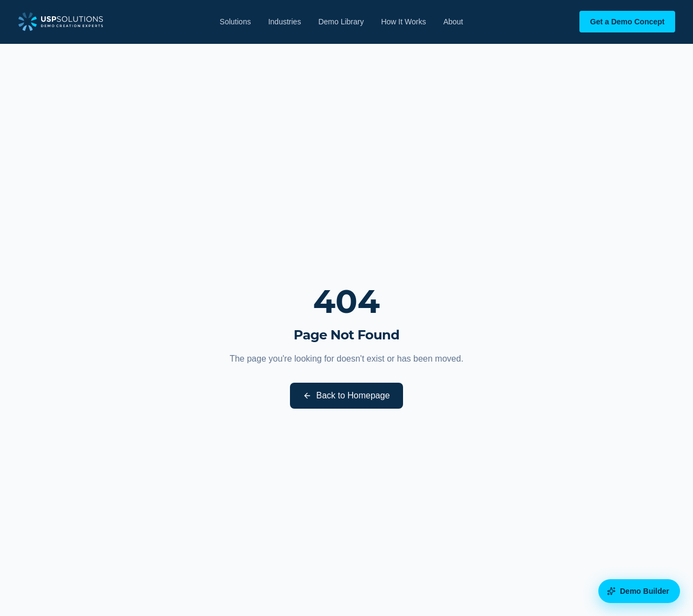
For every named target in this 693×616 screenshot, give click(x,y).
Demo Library (341, 22)
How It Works (403, 22)
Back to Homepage (346, 395)
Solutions (235, 22)
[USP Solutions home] (61, 22)
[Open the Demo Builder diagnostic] (639, 591)
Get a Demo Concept (628, 22)
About (453, 22)
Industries (285, 22)
